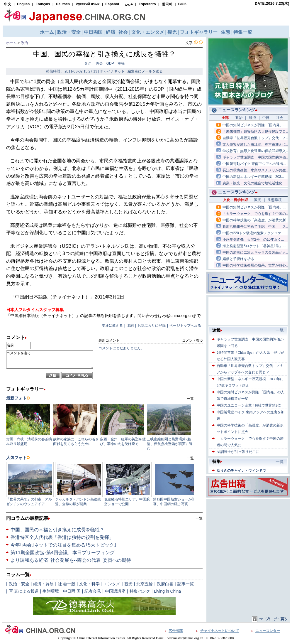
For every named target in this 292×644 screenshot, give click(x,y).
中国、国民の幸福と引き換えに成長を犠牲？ (57, 530)
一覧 (199, 518)
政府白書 (165, 584)
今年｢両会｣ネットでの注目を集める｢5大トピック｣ (63, 545)
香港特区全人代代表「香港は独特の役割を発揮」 (62, 537)
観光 (128, 584)
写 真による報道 (24, 591)
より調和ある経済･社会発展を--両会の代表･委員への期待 (71, 560)
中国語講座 (115, 591)
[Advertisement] (248, 537)
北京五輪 (145, 584)
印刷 (130, 326)
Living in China (167, 591)
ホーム (11, 43)
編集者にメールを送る (145, 71)
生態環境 (51, 591)
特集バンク (140, 591)
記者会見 (93, 591)
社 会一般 (67, 584)
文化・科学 (89, 584)
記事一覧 (186, 584)
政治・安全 (19, 584)
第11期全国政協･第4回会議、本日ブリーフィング (63, 553)
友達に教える (112, 326)
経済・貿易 (43, 584)
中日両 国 (72, 591)
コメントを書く (50, 360)
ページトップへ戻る (185, 326)
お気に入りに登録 (152, 326)
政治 (24, 43)
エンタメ (112, 584)
